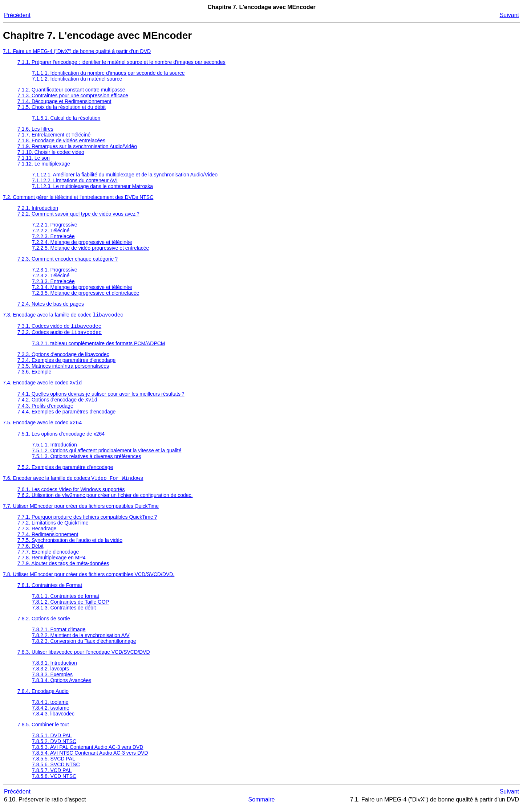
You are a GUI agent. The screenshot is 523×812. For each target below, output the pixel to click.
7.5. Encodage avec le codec (42, 427)
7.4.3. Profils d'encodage (45, 409)
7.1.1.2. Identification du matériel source (77, 79)
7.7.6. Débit (31, 551)
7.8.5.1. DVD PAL (52, 740)
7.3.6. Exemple (34, 374)
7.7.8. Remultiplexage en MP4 (52, 563)
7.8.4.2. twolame (51, 713)
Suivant (509, 15)
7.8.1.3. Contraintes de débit (64, 613)
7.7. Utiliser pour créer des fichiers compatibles (81, 511)
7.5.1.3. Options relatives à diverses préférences (86, 461)
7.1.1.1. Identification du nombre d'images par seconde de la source (108, 73)
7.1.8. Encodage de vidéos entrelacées (61, 140)
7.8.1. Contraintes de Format (50, 590)
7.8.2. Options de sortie (44, 624)
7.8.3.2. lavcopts (50, 674)
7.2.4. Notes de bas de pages (51, 304)
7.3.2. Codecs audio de (60, 334)
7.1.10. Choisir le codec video (51, 152)
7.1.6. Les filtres (35, 129)
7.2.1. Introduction (38, 208)
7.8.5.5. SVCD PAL (54, 764)
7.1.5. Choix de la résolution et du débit (62, 107)
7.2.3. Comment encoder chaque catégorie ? (68, 259)
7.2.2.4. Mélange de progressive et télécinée (82, 242)
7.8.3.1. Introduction (54, 668)
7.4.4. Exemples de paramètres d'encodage (66, 415)
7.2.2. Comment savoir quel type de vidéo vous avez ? (78, 214)
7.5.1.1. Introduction (54, 449)
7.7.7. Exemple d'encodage (48, 557)
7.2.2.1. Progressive (55, 225)
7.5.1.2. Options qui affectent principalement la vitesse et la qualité (107, 455)
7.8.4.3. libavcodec (53, 719)
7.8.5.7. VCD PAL (52, 775)
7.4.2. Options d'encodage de (57, 403)
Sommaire (262, 805)
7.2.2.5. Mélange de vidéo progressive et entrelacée (90, 248)
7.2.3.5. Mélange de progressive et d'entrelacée (86, 293)
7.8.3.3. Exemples (52, 680)
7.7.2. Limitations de (53, 528)
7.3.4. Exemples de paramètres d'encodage (66, 362)
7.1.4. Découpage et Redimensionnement (64, 101)
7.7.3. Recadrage (37, 534)
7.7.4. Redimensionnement (48, 539)
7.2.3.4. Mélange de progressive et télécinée (82, 287)
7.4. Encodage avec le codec (42, 385)
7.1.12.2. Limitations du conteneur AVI (75, 180)
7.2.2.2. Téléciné (51, 230)
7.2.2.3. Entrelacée (53, 236)
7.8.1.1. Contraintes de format (66, 601)
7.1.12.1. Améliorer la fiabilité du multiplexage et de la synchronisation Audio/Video (125, 175)
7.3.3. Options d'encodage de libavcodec (63, 356)
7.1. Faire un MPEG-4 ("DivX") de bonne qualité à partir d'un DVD (77, 51)
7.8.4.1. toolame (50, 707)
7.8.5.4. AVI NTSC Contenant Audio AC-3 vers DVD (90, 758)
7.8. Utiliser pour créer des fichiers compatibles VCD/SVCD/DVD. (89, 579)
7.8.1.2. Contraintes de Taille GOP (70, 607)
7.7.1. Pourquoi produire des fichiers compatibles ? (87, 522)
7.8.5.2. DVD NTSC (54, 746)
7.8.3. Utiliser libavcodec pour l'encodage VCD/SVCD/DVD (84, 657)
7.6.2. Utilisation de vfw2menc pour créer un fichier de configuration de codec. (105, 500)
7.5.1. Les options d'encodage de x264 (61, 438)
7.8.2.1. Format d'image (59, 634)
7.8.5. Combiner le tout (43, 730)
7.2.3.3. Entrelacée (53, 281)
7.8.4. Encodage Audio (43, 696)
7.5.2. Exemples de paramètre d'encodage (65, 472)
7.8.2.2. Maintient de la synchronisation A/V (81, 640)
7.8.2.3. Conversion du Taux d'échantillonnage (84, 646)
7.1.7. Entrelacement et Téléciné (54, 135)
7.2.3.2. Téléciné (51, 276)
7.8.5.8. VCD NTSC (54, 781)
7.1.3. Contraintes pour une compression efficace (73, 95)
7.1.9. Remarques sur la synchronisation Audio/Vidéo (77, 146)
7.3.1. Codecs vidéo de (59, 327)
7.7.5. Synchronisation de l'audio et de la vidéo (70, 545)
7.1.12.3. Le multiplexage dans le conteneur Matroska (92, 186)
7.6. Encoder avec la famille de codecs (73, 483)
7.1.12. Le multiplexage (44, 164)
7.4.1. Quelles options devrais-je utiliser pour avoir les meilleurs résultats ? (101, 397)
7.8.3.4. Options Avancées (62, 685)
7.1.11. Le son (34, 158)
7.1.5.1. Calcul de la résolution (66, 118)
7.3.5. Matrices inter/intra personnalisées (63, 368)
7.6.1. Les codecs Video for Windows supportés (71, 494)
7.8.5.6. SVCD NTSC (56, 770)
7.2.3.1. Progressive (55, 270)
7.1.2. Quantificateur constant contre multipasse (71, 90)
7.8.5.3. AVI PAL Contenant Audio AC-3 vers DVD (88, 752)
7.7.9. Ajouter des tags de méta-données (63, 568)
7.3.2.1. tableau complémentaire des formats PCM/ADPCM (99, 346)
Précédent (17, 15)
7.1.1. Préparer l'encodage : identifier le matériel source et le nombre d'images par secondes (121, 62)
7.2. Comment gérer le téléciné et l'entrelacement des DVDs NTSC (78, 197)
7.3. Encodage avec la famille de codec (63, 315)
